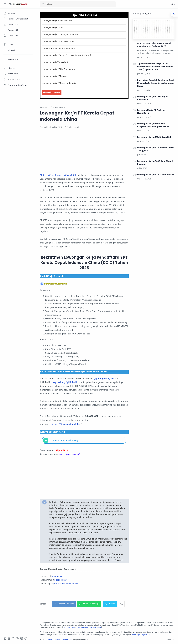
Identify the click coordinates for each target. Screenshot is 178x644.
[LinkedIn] (22, 638)
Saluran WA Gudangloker (66, 583)
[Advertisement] (94, 154)
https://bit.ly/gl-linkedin (65, 382)
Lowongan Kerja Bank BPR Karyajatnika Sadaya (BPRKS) (153, 125)
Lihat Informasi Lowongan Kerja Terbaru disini (82, 627)
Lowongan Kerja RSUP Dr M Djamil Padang (155, 163)
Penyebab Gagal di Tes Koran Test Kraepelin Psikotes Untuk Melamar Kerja (156, 83)
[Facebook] (5, 638)
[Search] (78, 4)
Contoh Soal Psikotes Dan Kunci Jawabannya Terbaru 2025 (154, 45)
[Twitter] (13, 638)
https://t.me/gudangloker (66, 424)
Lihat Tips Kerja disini (141, 634)
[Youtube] (17, 638)
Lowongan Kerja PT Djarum (55, 76)
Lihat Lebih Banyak (52, 92)
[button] (173, 4)
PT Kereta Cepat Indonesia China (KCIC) (58, 175)
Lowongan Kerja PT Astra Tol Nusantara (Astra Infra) (66, 55)
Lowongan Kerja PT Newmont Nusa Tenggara (156, 149)
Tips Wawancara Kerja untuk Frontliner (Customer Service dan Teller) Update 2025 (155, 67)
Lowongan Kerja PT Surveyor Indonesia (60, 34)
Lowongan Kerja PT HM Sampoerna (58, 69)
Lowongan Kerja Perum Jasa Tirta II (58, 41)
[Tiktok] (26, 638)
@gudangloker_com (104, 378)
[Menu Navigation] (5, 4)
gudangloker (58, 576)
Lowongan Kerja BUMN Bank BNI (57, 20)
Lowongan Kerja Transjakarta (55, 62)
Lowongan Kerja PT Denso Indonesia (59, 83)
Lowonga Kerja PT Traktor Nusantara (59, 48)
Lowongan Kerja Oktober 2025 (59, 640)
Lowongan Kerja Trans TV (54, 27)
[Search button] (43, 4)
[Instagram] (9, 638)
